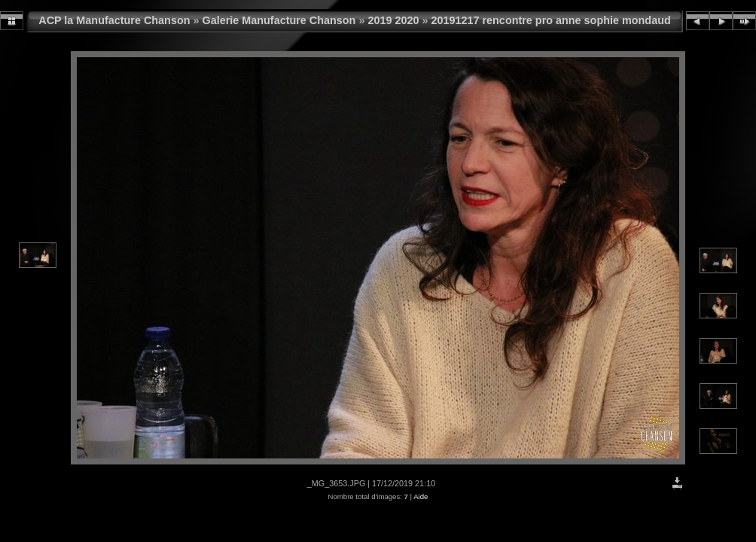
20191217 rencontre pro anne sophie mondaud (550, 20)
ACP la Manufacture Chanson (114, 20)
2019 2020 (393, 20)
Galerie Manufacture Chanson (279, 20)
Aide (421, 496)
